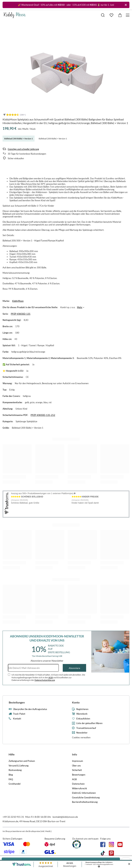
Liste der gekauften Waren (89, 723)
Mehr (80, 307)
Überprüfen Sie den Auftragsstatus (30, 709)
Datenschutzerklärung (45, 680)
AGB (51, 677)
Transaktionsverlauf (86, 728)
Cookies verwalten (81, 737)
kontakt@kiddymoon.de (65, 817)
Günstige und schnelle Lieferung (23, 149)
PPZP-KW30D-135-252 (43, 415)
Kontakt (17, 719)
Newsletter (82, 733)
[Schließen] (126, 5)
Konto (76, 702)
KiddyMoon (18, 301)
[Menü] (128, 15)
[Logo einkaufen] (15, 15)
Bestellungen (17, 702)
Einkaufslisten (83, 719)
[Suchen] (103, 15)
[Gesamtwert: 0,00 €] (120, 15)
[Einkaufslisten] (111, 15)
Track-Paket (19, 714)
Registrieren (82, 709)
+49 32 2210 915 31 (13, 817)
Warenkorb (82, 714)
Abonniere (74, 668)
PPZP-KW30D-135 (21, 314)
